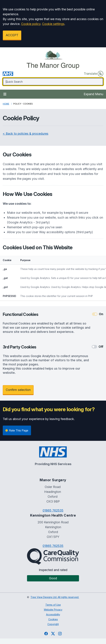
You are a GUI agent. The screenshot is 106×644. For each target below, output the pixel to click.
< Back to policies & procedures (26, 134)
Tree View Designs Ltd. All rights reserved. (55, 597)
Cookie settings (53, 24)
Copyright (53, 624)
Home (6, 104)
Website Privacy (53, 610)
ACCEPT (12, 35)
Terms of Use (53, 605)
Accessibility (53, 614)
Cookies (53, 619)
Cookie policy (31, 24)
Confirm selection (18, 390)
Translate (94, 74)
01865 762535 (53, 510)
